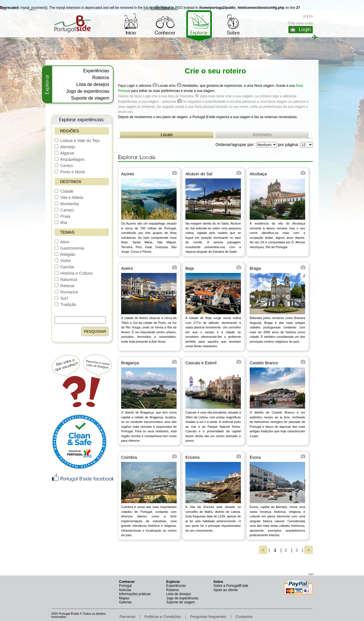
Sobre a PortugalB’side (231, 586)
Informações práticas (135, 594)
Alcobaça (258, 174)
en (311, 16)
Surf (61, 298)
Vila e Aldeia (69, 198)
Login (305, 29)
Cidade (64, 191)
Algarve (64, 153)
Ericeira (193, 457)
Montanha (67, 204)
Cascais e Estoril (201, 363)
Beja (190, 268)
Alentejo (65, 147)
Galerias (126, 602)
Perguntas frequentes (208, 617)
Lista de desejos (93, 84)
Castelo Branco (264, 363)
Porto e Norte (70, 172)
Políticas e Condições (163, 617)
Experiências (96, 71)
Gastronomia (69, 248)
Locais (167, 135)
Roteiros (101, 78)
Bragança (130, 363)
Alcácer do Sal (199, 174)
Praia (62, 216)
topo (311, 574)
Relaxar (65, 286)
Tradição (65, 305)
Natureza (66, 279)
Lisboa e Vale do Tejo (77, 141)
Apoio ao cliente (226, 590)
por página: (288, 145)
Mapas (124, 598)
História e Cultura (74, 273)
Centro (64, 166)
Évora (255, 457)
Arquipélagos (70, 159)
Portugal (126, 586)
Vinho (63, 261)
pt (305, 16)
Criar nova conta (300, 23)
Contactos (244, 617)
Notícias (125, 590)
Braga (255, 268)
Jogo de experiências (88, 91)
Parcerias (127, 617)
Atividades (262, 135)
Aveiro (127, 268)
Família (64, 267)
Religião (65, 254)
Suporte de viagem (90, 98)
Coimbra (129, 457)
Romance (66, 292)
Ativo (62, 242)
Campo (64, 210)
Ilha (61, 223)
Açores (128, 174)
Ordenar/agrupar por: (235, 145)
